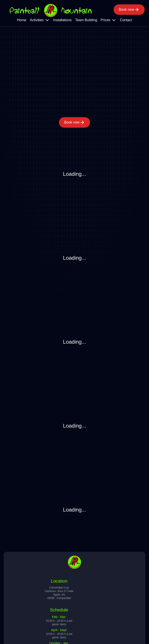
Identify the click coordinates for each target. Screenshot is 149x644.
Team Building (86, 20)
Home (22, 20)
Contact (126, 20)
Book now (129, 10)
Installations (63, 20)
